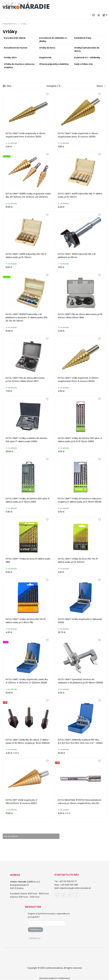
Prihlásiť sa (35, 930)
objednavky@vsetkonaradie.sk (75, 888)
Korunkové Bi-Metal (15, 38)
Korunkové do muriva (16, 48)
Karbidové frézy (83, 38)
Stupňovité (45, 58)
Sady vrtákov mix (84, 64)
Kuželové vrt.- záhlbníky (87, 58)
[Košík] (106, 15)
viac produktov (11, 836)
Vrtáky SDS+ (10, 58)
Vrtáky (24, 24)
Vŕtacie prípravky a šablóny (54, 64)
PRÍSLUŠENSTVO (10, 24)
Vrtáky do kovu (47, 48)
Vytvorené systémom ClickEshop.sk (54, 978)
